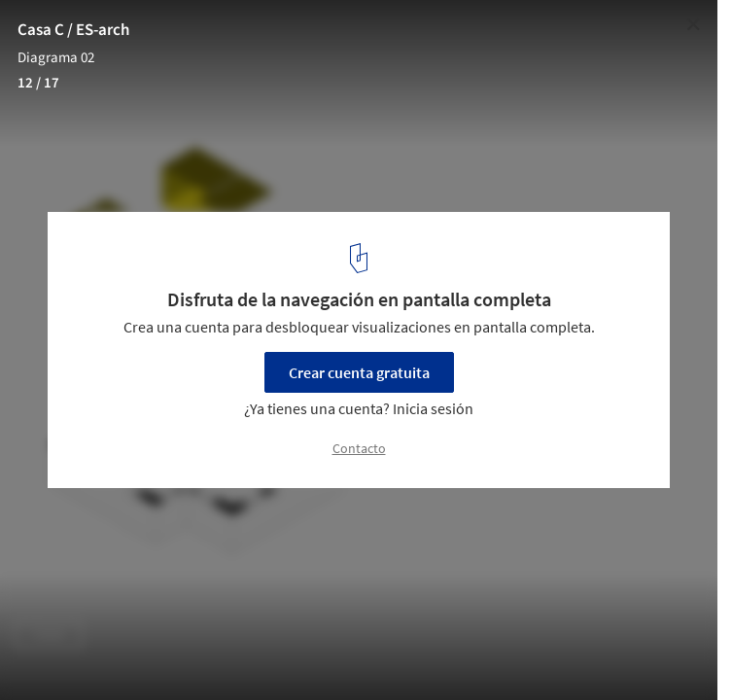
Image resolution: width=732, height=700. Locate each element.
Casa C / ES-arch (73, 30)
